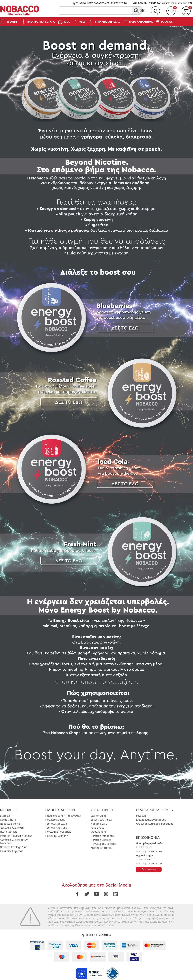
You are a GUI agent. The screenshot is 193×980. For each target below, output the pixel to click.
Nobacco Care (99, 824)
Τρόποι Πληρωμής (56, 828)
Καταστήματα (8, 820)
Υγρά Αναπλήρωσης (104, 22)
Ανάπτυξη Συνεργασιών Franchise (14, 841)
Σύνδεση (141, 816)
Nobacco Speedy (55, 820)
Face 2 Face (97, 828)
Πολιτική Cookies (101, 840)
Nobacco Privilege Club (14, 847)
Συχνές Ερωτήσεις (101, 820)
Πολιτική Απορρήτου (103, 836)
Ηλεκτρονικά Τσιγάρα (37, 22)
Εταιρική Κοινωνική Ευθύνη (16, 836)
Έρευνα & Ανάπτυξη (12, 828)
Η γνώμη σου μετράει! (103, 844)
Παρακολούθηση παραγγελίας (63, 816)
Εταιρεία (5, 816)
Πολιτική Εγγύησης (57, 836)
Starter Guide (98, 816)
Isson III (9, 22)
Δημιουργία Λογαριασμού (151, 820)
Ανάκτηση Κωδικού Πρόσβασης (155, 824)
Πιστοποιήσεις (9, 832)
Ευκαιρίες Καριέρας (11, 851)
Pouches (164, 22)
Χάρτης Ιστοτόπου (101, 848)
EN (136, 11)
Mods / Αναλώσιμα (138, 22)
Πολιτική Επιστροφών (58, 832)
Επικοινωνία (149, 869)
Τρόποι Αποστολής (56, 824)
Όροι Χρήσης (98, 832)
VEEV (79, 22)
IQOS (64, 22)
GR (142, 11)
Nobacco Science (10, 824)
